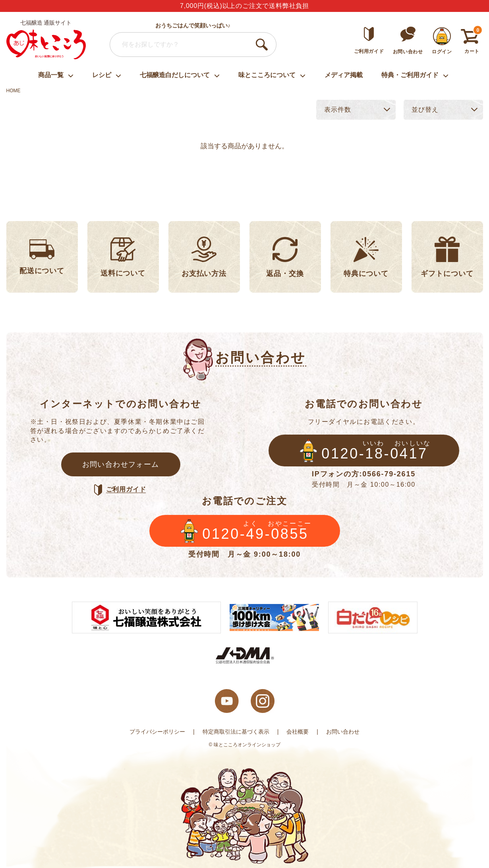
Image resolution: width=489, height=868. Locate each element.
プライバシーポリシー (157, 732)
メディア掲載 (344, 75)
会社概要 (298, 732)
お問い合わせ (343, 732)
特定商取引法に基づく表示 (236, 732)
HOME (14, 91)
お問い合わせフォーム (121, 464)
